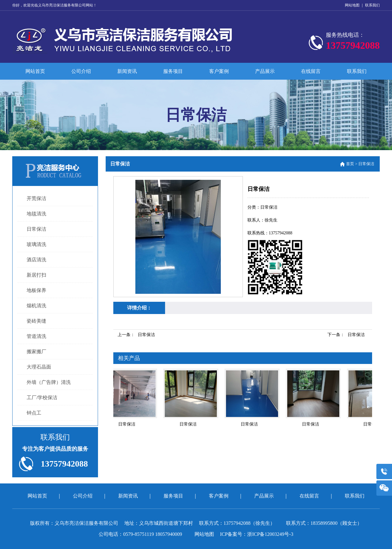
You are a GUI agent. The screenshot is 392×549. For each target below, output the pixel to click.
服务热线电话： (353, 43)
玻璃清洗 (36, 244)
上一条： (136, 335)
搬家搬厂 (36, 352)
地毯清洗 (36, 214)
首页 (350, 164)
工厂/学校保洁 (42, 398)
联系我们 (372, 5)
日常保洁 (36, 229)
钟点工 (34, 413)
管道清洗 (36, 336)
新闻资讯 (127, 71)
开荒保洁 (36, 198)
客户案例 (219, 71)
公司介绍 (81, 71)
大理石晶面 (39, 367)
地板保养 (36, 290)
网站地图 (352, 5)
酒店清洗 (36, 260)
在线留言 (311, 71)
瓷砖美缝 (36, 321)
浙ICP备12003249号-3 (270, 534)
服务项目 (173, 71)
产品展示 (265, 71)
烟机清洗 (36, 306)
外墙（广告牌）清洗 (49, 382)
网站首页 (35, 71)
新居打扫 (36, 275)
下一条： (346, 335)
